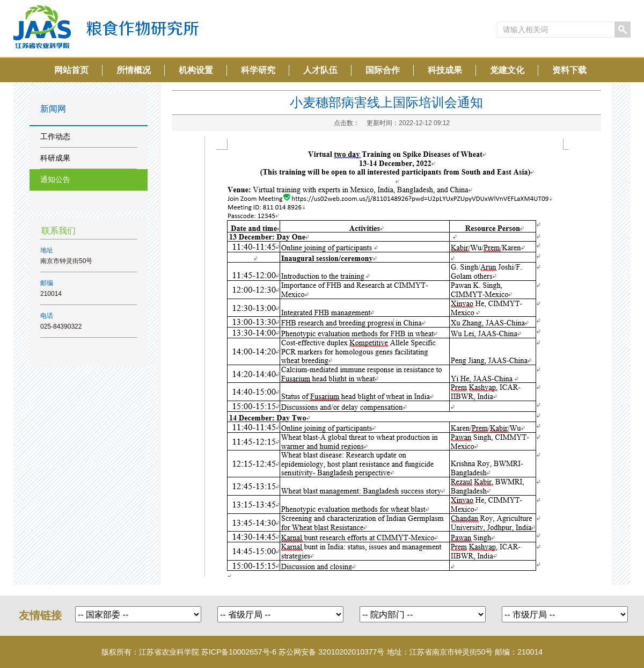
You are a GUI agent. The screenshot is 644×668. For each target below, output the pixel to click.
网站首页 (71, 70)
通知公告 (55, 179)
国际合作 (383, 70)
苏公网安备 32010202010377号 (331, 652)
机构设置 (196, 70)
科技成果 (445, 70)
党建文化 (507, 70)
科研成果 (55, 158)
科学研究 (258, 70)
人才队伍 (320, 70)
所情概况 (134, 70)
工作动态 (55, 136)
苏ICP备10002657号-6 (239, 652)
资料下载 (569, 70)
